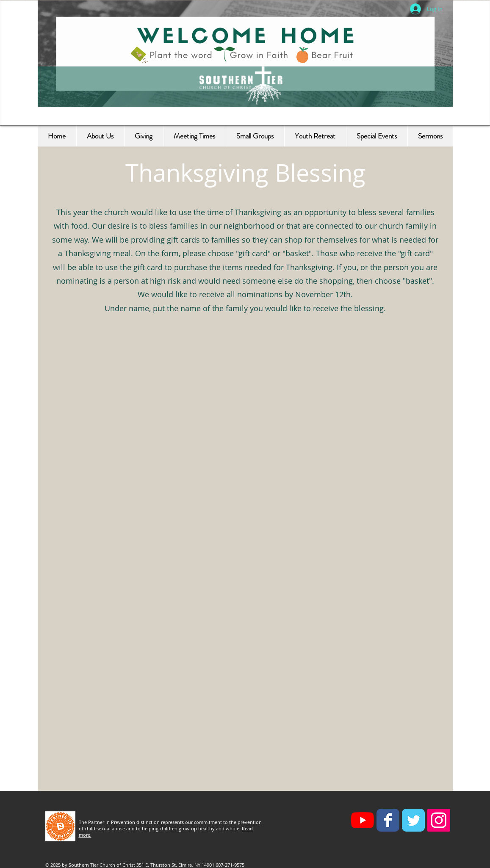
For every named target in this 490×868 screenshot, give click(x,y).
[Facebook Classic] (388, 820)
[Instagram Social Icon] (439, 820)
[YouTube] (363, 820)
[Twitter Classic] (413, 820)
